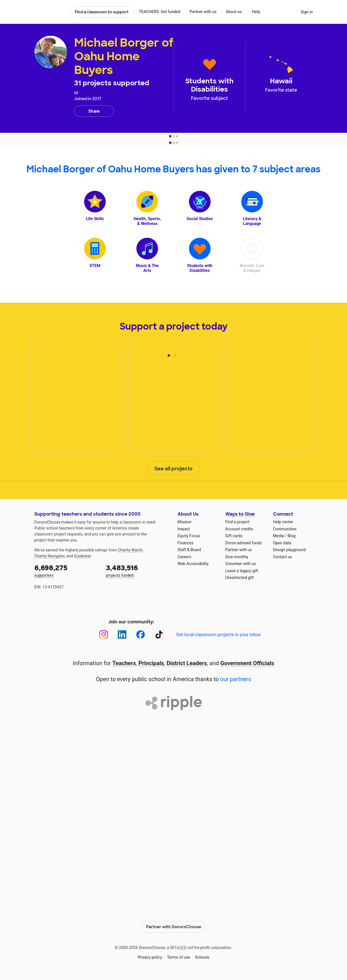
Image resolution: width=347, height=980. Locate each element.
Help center (283, 522)
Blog (292, 536)
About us (234, 12)
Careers (184, 557)
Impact (184, 529)
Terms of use (178, 957)
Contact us (283, 557)
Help (256, 12)
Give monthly (237, 557)
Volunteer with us (241, 564)
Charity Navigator (50, 556)
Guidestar (82, 556)
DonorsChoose (50, 12)
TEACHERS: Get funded (159, 12)
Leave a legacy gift (242, 571)
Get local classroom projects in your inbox (218, 635)
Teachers (124, 663)
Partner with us (203, 12)
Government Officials (247, 663)
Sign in (307, 12)
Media (279, 536)
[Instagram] (104, 635)
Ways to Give (240, 514)
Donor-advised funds (244, 543)
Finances (186, 543)
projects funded (138, 570)
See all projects (173, 469)
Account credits (239, 529)
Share (94, 111)
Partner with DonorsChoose (174, 927)
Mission (185, 522)
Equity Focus (189, 536)
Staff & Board (189, 550)
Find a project (237, 522)
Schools (202, 957)
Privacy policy (150, 957)
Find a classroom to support (102, 12)
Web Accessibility (193, 564)
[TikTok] (159, 635)
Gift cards (234, 536)
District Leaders (187, 663)
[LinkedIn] (122, 635)
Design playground (289, 550)
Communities (285, 529)
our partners (236, 679)
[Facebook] (141, 635)
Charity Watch (130, 550)
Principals (151, 663)
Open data (282, 543)
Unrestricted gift (240, 578)
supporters (66, 570)
